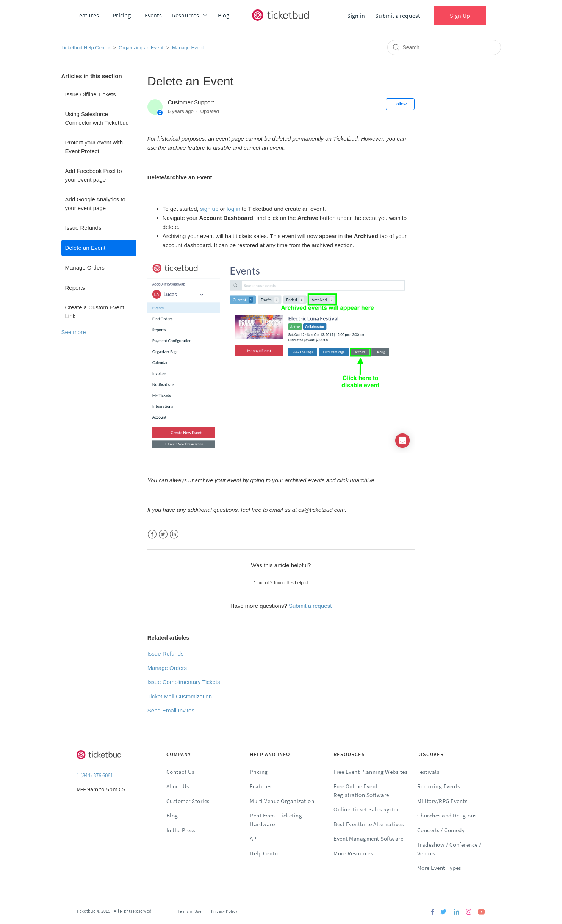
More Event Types (439, 868)
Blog (224, 15)
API (254, 839)
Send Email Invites (171, 710)
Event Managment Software (368, 839)
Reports (75, 288)
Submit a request (398, 16)
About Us (178, 786)
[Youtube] (481, 912)
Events (153, 15)
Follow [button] (400, 104)
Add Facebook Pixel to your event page (94, 175)
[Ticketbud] (280, 15)
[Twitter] (444, 912)
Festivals (428, 772)
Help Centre (265, 853)
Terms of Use (189, 911)
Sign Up (460, 16)
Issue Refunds (83, 228)
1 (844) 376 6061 (95, 775)
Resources (186, 15)
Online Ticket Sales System (367, 809)
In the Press (181, 830)
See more (74, 332)
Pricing (122, 15)
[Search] (444, 47)
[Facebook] (432, 912)
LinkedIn (174, 534)
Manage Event (188, 48)
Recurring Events (439, 786)
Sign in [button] (356, 16)
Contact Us (180, 772)
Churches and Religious (447, 815)
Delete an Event (85, 248)
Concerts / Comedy (441, 830)
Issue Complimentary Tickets (184, 682)
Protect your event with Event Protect (94, 147)
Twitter (163, 534)
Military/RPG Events (442, 801)
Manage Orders (85, 267)
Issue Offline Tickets (91, 94)
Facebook (152, 534)
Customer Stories (188, 801)
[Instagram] (469, 912)
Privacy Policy (224, 911)
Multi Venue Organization (282, 801)
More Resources (353, 853)
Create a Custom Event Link (95, 312)
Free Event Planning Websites (370, 772)
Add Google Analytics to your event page (95, 204)
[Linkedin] (456, 912)
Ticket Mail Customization (180, 696)
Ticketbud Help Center (86, 48)
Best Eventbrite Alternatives (369, 824)
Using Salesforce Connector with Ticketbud (97, 118)
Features (88, 15)
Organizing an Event (141, 48)
